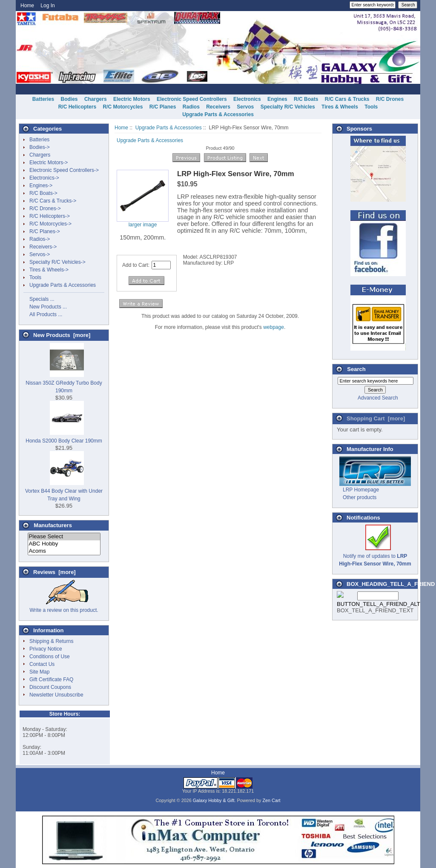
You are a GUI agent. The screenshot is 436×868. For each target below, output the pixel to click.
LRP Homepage (361, 490)
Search (356, 369)
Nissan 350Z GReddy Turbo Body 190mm (64, 383)
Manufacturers (53, 525)
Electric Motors (132, 99)
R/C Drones (390, 99)
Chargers (96, 99)
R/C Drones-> (45, 208)
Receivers (218, 107)
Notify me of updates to (375, 556)
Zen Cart (272, 800)
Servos (245, 107)
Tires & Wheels (340, 107)
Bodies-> (40, 147)
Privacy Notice (46, 649)
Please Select (64, 537)
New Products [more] (62, 335)
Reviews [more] (54, 572)
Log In (47, 6)
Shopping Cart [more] (376, 418)
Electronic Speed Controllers (192, 99)
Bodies (69, 99)
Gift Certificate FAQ (51, 680)
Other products (360, 497)
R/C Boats (306, 99)
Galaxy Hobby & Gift (214, 800)
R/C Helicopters (77, 107)
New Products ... (48, 307)
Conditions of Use (50, 657)
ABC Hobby (64, 544)
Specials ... (42, 299)
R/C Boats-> (43, 193)
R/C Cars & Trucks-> (53, 201)
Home (27, 6)
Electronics (247, 99)
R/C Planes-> (45, 231)
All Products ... (46, 314)
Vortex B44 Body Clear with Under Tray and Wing (64, 491)
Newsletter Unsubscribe (56, 695)
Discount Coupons (50, 687)
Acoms (64, 551)
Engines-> (41, 186)
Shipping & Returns (51, 641)
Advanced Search (378, 398)
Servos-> (40, 254)
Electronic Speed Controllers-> (64, 170)
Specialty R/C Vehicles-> (57, 262)
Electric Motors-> (49, 163)
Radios (191, 107)
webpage (274, 327)
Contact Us (42, 664)
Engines (277, 99)
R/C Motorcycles (123, 107)
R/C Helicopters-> (50, 216)
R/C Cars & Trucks (347, 99)
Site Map (39, 672)
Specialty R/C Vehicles (288, 107)
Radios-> (40, 239)
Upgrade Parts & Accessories (169, 128)
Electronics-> (44, 178)
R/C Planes (163, 107)
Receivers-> (43, 247)
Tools (371, 107)
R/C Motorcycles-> (50, 224)
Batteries (43, 99)
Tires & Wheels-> (49, 270)
